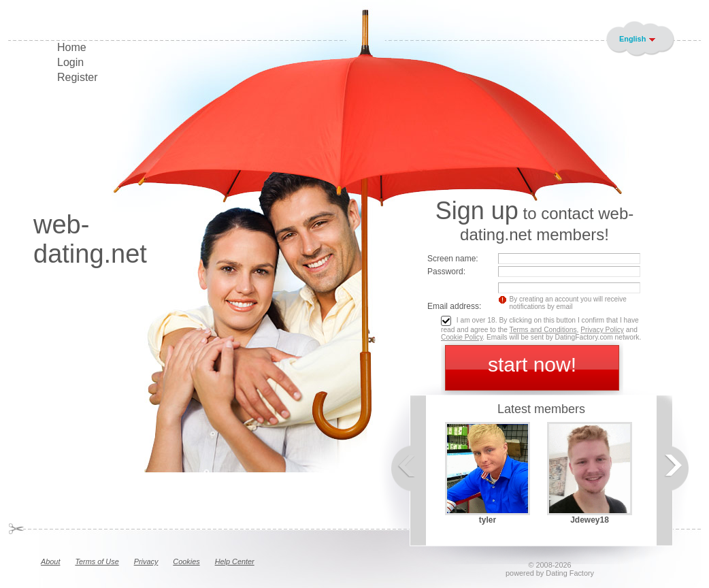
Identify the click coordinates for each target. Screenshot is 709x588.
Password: (446, 272)
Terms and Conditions (543, 330)
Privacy (146, 561)
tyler (488, 520)
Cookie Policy (462, 337)
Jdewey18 (590, 520)
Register (78, 77)
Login (70, 62)
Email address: (454, 306)
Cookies (186, 561)
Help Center (235, 561)
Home (72, 47)
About (50, 561)
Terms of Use (97, 561)
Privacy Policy (602, 330)
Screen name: (453, 259)
